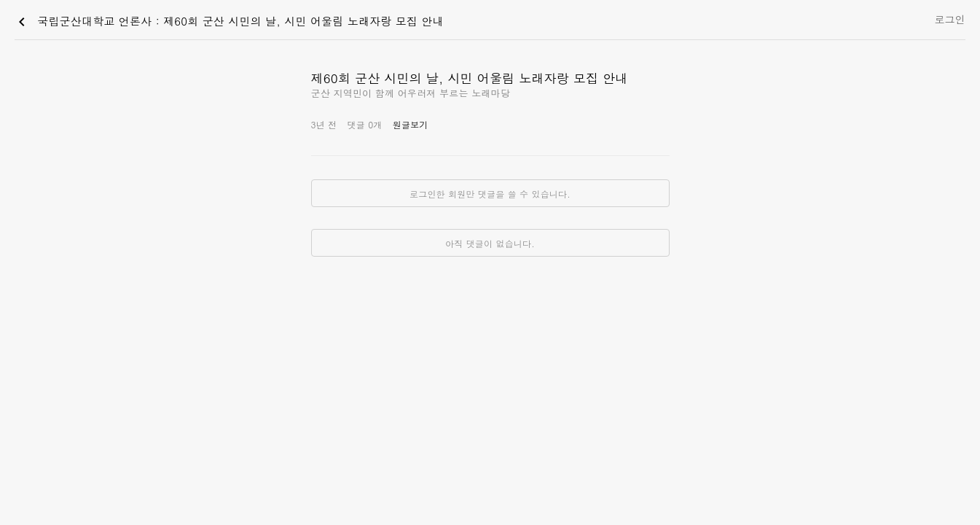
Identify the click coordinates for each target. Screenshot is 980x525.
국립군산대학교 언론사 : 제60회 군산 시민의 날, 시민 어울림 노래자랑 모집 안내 (228, 22)
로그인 (950, 19)
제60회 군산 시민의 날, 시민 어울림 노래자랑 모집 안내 (470, 78)
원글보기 (411, 124)
